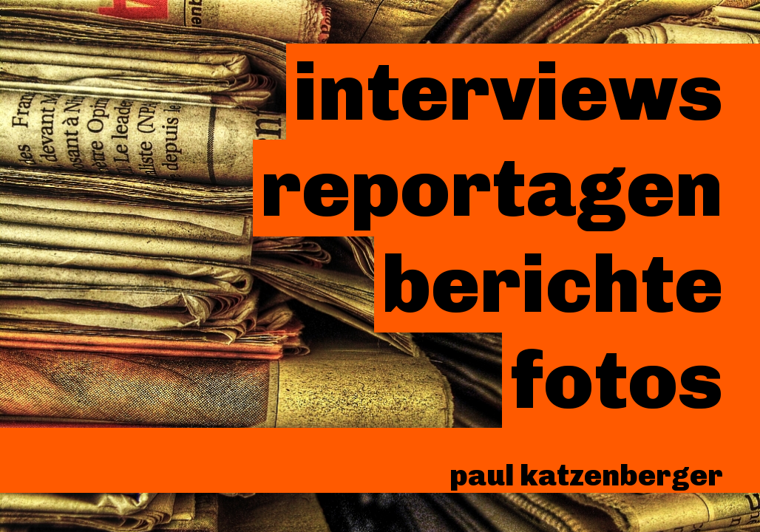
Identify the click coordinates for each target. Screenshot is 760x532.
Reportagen (492, 188)
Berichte (552, 284)
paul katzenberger (586, 475)
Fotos (616, 380)
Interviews (508, 92)
